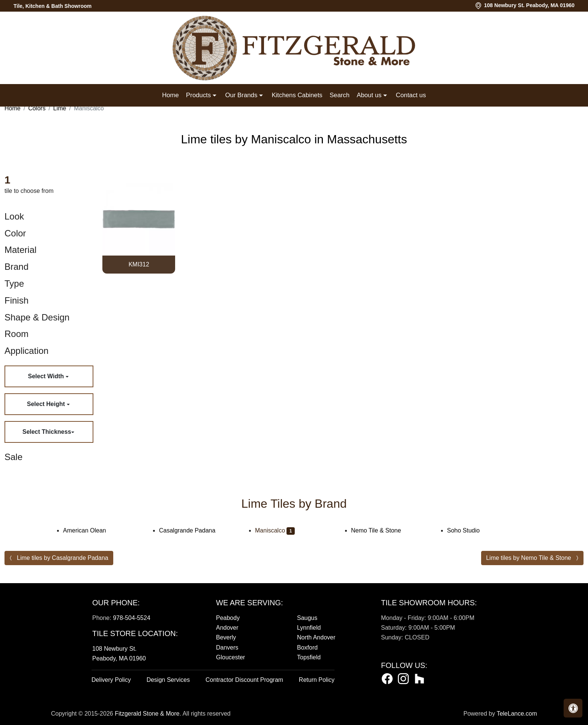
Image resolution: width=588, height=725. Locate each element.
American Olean (89, 530)
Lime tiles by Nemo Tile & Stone (529, 558)
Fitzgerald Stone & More (147, 714)
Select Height (47, 404)
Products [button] (199, 95)
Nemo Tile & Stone (381, 530)
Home (170, 95)
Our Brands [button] (242, 95)
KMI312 (139, 264)
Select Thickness (47, 432)
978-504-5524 (132, 618)
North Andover (316, 637)
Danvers (227, 648)
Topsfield (309, 657)
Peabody (228, 618)
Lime (60, 108)
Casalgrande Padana (192, 530)
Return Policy (317, 680)
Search (340, 95)
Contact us (411, 95)
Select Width (46, 376)
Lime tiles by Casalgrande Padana (63, 558)
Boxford (307, 648)
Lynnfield (309, 628)
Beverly (226, 637)
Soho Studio (468, 530)
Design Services (168, 680)
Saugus (307, 618)
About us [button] (370, 95)
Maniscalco (275, 530)
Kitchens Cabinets (297, 95)
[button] (573, 708)
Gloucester (230, 657)
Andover (227, 628)
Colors (37, 108)
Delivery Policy (111, 680)
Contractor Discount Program (244, 680)
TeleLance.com (517, 714)
